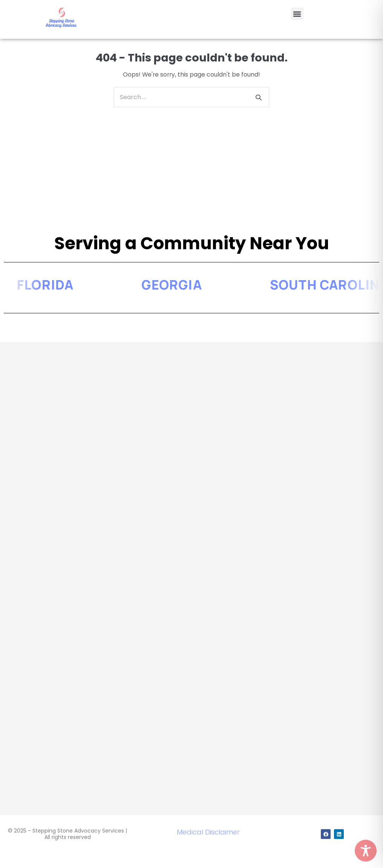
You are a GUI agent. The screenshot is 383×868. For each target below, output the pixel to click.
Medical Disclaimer (208, 832)
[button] (297, 14)
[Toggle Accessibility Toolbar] (366, 851)
